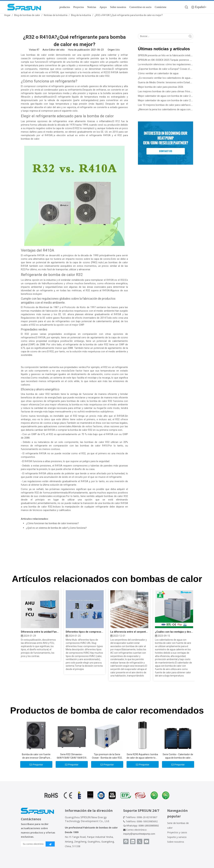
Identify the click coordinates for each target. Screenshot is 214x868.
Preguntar (36, 765)
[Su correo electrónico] (32, 844)
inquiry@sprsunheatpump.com (139, 834)
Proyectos (79, 7)
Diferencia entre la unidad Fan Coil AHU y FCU (40, 632)
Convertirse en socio (140, 7)
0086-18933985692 (149, 826)
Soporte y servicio (177, 837)
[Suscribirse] (50, 844)
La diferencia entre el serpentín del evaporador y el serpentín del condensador (129, 632)
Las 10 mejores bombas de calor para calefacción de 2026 (170, 105)
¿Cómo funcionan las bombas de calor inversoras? (52, 523)
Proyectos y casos (177, 832)
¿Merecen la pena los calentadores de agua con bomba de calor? (174, 109)
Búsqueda (190, 36)
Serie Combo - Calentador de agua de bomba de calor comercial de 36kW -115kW (178, 756)
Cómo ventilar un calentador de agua (158, 73)
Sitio (117, 50)
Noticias (92, 7)
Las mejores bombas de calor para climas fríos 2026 (167, 91)
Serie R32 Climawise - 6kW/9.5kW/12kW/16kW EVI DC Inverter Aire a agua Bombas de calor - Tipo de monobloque (72, 756)
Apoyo (103, 7)
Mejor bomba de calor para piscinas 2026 (161, 87)
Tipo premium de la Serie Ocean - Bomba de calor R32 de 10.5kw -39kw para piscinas (107, 756)
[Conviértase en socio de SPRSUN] (166, 143)
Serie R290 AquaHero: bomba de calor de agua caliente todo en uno (142, 756)
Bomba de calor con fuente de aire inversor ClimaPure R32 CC (36, 756)
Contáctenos (161, 7)
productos (65, 7)
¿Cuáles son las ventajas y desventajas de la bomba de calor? (174, 632)
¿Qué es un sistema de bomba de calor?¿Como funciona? (56, 528)
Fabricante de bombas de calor (100, 828)
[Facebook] (126, 841)
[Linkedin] (133, 841)
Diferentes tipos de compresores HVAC (85, 632)
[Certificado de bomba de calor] (107, 795)
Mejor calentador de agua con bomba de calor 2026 (166, 96)
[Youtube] (146, 841)
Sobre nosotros (118, 7)
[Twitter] (140, 841)
